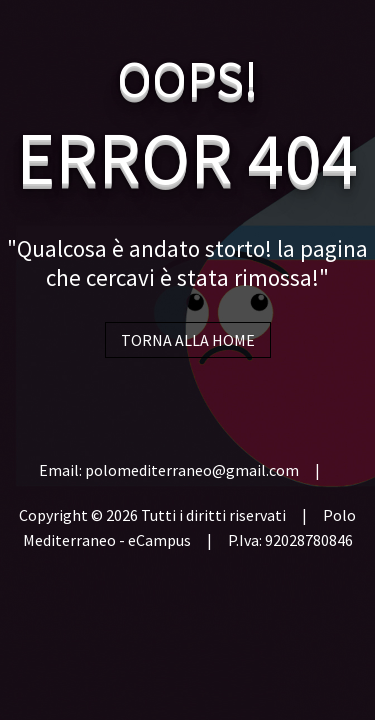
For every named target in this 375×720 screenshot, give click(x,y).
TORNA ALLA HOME (188, 340)
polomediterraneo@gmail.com (192, 470)
